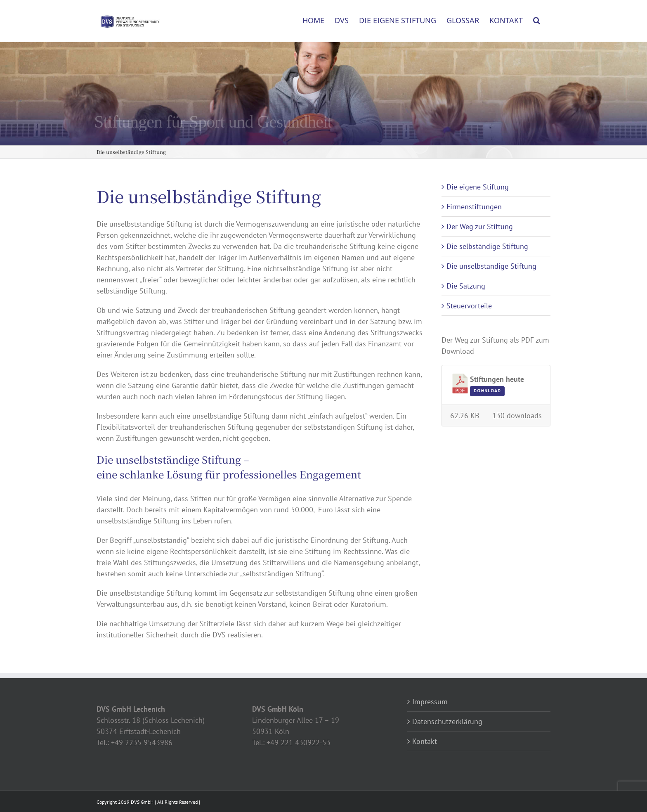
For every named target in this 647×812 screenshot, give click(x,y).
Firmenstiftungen (474, 207)
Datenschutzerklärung (447, 721)
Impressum (430, 702)
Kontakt (425, 741)
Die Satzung (466, 286)
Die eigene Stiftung (478, 187)
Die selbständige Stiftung (487, 246)
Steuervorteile (469, 306)
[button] (537, 17)
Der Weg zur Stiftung (480, 226)
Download (487, 391)
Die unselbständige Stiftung (491, 266)
